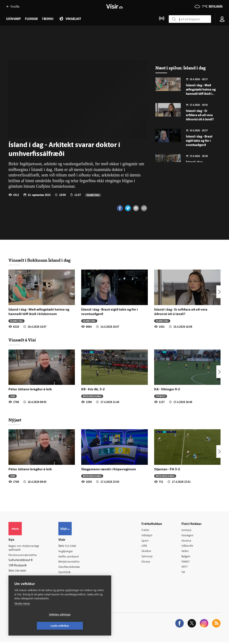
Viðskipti (148, 536)
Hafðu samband (70, 557)
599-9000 (21, 571)
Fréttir (146, 530)
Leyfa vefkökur (85, 626)
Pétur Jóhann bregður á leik (30, 389)
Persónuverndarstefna (23, 555)
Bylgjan (187, 557)
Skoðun (147, 552)
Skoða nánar (22, 615)
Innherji (187, 530)
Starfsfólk (66, 573)
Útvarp (147, 563)
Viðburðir (188, 547)
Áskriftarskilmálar (71, 568)
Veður (186, 552)
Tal (184, 574)
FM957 (186, 563)
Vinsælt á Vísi (22, 340)
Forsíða (13, 6)
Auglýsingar (67, 552)
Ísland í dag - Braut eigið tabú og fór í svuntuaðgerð (199, 141)
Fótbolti (161, 396)
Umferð (65, 579)
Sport (146, 541)
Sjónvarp (148, 557)
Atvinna (187, 541)
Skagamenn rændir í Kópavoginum (109, 469)
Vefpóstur (66, 584)
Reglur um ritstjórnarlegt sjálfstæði (25, 548)
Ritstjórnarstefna (71, 562)
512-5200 (72, 546)
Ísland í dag (93, 195)
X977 (185, 568)
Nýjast (15, 420)
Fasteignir (188, 536)
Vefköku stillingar (35, 626)
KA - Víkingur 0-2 (167, 389)
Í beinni (48, 19)
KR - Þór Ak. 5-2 (93, 389)
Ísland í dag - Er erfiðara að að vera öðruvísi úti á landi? (200, 115)
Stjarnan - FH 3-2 (167, 469)
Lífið (13, 396)
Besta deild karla (92, 396)
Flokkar (31, 19)
